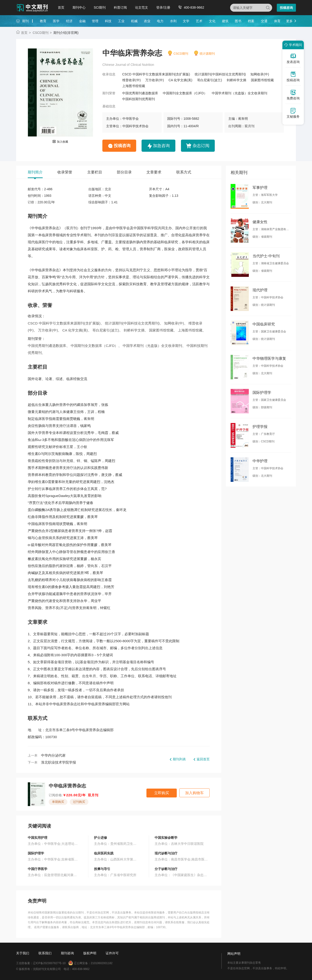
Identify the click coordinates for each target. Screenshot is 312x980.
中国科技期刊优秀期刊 (139, 99)
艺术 (199, 21)
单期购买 (58, 802)
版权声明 (90, 953)
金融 (82, 21)
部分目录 (124, 172)
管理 (95, 21)
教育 (43, 21)
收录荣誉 (65, 172)
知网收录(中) (260, 74)
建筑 (225, 21)
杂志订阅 (201, 146)
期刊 (25, 21)
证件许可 (112, 953)
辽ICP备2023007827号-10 (49, 963)
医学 (56, 21)
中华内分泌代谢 (53, 755)
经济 (69, 21)
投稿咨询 (286, 8)
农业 (147, 21)
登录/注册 (163, 7)
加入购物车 (194, 793)
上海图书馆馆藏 (134, 86)
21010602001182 (102, 963)
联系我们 (45, 953)
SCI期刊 (100, 7)
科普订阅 (120, 7)
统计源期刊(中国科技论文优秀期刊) (220, 74)
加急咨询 (161, 146)
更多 (289, 21)
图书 (238, 21)
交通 (264, 21)
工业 (121, 21)
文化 (212, 21)
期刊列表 (179, 759)
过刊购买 (79, 802)
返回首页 (203, 759)
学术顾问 (292, 45)
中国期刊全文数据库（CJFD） (185, 93)
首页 (61, 7)
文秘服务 (293, 113)
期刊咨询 (67, 953)
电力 (160, 21)
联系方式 (184, 172)
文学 (186, 21)
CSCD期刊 (41, 33)
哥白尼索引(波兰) (210, 80)
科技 (108, 21)
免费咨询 (293, 95)
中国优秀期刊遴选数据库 (140, 93)
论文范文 (142, 7)
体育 (277, 21)
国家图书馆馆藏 (262, 80)
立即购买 (162, 793)
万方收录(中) (154, 80)
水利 (173, 21)
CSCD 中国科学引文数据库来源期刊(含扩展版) (156, 74)
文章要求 (154, 172)
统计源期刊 (207, 54)
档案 (251, 21)
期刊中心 (79, 7)
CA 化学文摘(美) (180, 80)
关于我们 (23, 953)
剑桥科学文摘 (236, 80)
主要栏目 (95, 172)
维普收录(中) (131, 80)
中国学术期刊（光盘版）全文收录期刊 (239, 93)
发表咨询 (293, 58)
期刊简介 (35, 172)
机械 (134, 21)
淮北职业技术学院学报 (59, 762)
